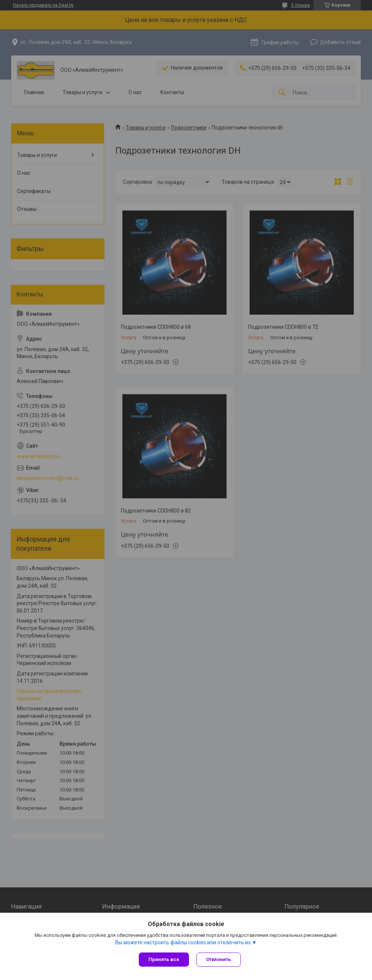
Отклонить (219, 959)
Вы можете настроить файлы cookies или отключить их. (184, 942)
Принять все (164, 959)
